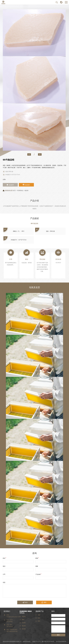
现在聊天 (26, 185)
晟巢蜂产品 (40, 611)
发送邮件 (10, 185)
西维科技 (64, 642)
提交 (25, 602)
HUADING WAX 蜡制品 (26, 612)
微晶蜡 (27, 191)
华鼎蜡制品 (20, 191)
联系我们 (7, 611)
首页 (14, 191)
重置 (44, 602)
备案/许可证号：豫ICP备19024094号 (43, 642)
